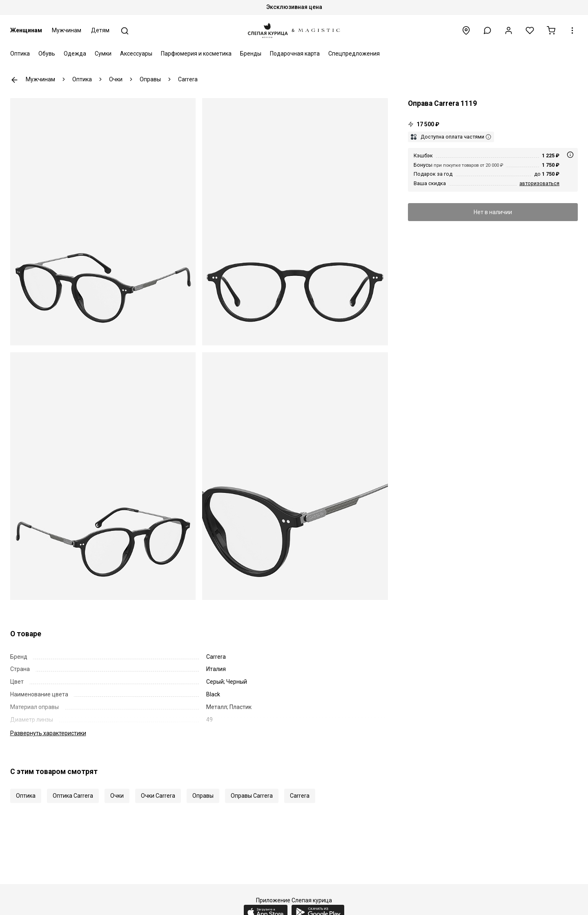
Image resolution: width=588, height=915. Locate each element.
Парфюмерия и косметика (196, 54)
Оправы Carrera (252, 796)
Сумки (103, 54)
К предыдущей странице (14, 80)
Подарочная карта (295, 54)
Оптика (20, 54)
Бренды (251, 54)
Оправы (203, 796)
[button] (487, 30)
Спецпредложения (354, 54)
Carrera (300, 796)
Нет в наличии (493, 212)
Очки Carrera (158, 796)
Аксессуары (136, 54)
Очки (117, 796)
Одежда (75, 54)
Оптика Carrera (73, 796)
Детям (100, 30)
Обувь (47, 54)
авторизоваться (539, 183)
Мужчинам (67, 30)
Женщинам (26, 30)
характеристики (48, 733)
